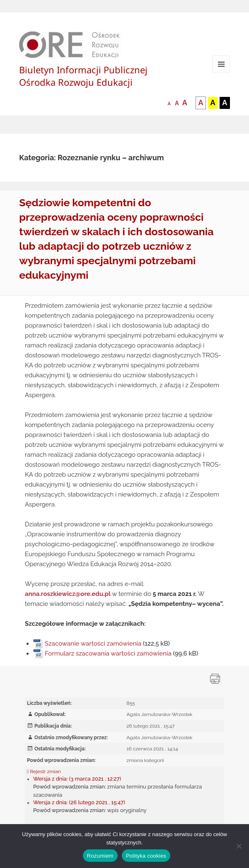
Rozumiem (100, 856)
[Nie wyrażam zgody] (239, 846)
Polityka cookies (146, 856)
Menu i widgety (221, 73)
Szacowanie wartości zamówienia (93, 644)
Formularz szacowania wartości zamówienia (108, 653)
